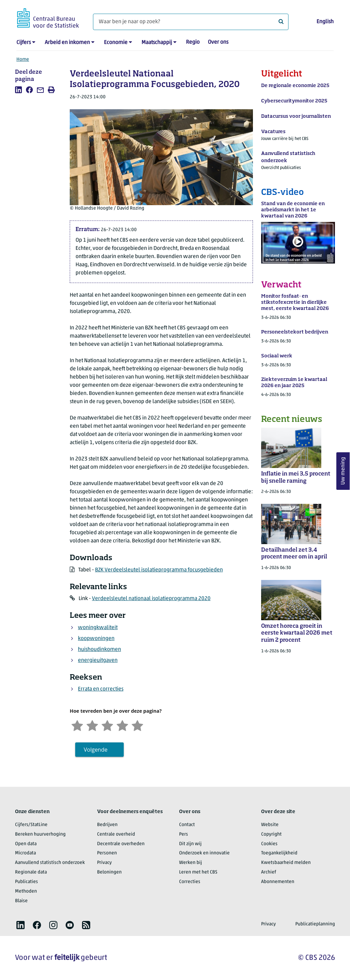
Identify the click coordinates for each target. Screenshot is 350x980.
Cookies (269, 844)
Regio (193, 42)
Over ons (218, 42)
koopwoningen (96, 639)
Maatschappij (157, 43)
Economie (116, 43)
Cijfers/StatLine (31, 825)
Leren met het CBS (198, 872)
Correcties (190, 882)
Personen (107, 853)
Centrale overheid (116, 834)
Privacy (104, 863)
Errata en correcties (101, 689)
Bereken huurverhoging (40, 834)
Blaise (21, 901)
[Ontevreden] (92, 725)
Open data (26, 844)
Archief (269, 872)
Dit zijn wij (190, 844)
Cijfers (24, 43)
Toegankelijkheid (279, 853)
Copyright (271, 834)
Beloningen (109, 872)
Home (23, 60)
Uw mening (343, 471)
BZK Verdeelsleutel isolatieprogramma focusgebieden (159, 570)
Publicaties (26, 882)
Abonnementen (278, 882)
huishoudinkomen (99, 650)
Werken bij (191, 863)
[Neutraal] (107, 725)
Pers (184, 834)
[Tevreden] (122, 725)
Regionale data (31, 872)
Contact (187, 825)
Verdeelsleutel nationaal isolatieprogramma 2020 (151, 599)
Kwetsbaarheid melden (286, 863)
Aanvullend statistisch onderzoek (50, 863)
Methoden (26, 891)
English (325, 22)
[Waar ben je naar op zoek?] (191, 22)
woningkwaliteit (98, 628)
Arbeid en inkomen (67, 43)
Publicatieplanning (315, 924)
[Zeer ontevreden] (77, 725)
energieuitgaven (98, 661)
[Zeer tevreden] (137, 725)
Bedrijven (107, 825)
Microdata (25, 853)
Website (270, 825)
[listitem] (18, 90)
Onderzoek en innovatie (204, 853)
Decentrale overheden (121, 844)
